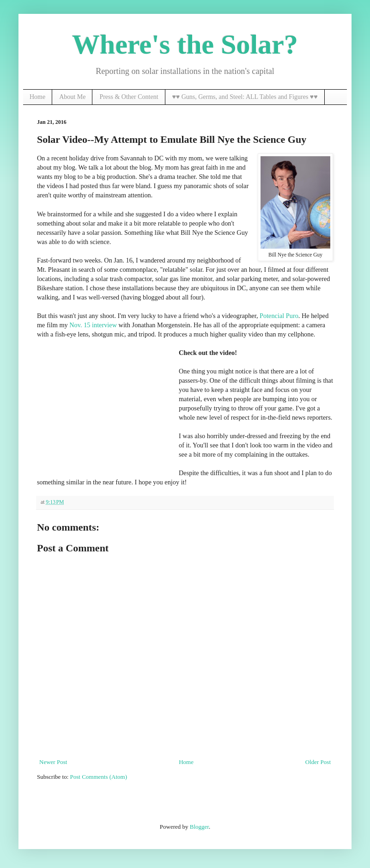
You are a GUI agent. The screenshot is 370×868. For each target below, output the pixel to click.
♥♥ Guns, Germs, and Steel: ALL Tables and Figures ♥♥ (245, 97)
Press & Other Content (129, 97)
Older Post (318, 762)
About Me (72, 97)
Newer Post (53, 762)
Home (37, 97)
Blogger (199, 827)
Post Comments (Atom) (99, 777)
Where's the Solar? (185, 44)
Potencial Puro (279, 316)
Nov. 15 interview (93, 325)
